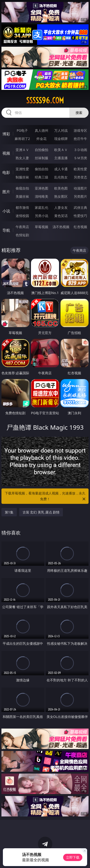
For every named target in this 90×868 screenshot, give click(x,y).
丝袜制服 (42, 158)
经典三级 (42, 177)
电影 (6, 172)
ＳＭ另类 (80, 158)
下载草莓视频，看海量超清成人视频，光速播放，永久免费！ (46, 496)
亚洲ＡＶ (22, 150)
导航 (6, 230)
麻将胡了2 (22, 139)
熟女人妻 (22, 158)
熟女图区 (61, 196)
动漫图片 (80, 188)
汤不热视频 (61, 227)
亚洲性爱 (22, 169)
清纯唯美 (42, 196)
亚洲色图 (42, 188)
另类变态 (80, 177)
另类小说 (42, 216)
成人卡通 (61, 169)
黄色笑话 (61, 216)
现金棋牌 (61, 139)
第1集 (9, 512)
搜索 (79, 113)
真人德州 (42, 130)
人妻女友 (61, 207)
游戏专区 (80, 130)
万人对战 (61, 130)
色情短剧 (22, 235)
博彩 (6, 134)
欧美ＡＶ (61, 150)
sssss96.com (45, 100)
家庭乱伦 (42, 207)
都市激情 (22, 207)
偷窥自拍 (22, 188)
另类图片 (80, 196)
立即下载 (73, 857)
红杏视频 (80, 227)
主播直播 (61, 158)
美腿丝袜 (22, 196)
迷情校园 (22, 216)
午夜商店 (22, 227)
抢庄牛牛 (80, 139)
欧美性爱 (80, 169)
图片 (6, 192)
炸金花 (42, 139)
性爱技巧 (80, 216)
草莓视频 (42, 227)
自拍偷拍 (42, 150)
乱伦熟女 (61, 177)
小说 (6, 211)
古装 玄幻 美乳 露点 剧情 (41, 512)
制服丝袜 (22, 177)
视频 (6, 153)
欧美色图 (61, 188)
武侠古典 (80, 207)
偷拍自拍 (42, 169)
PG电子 (22, 130)
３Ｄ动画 (80, 150)
